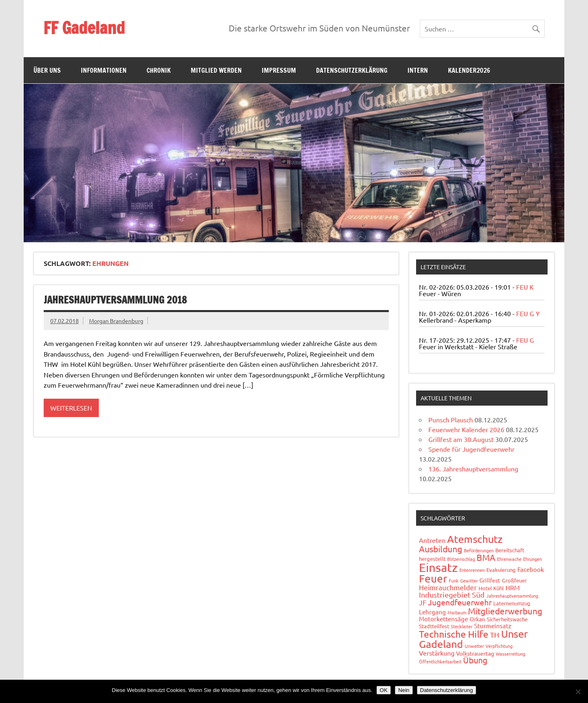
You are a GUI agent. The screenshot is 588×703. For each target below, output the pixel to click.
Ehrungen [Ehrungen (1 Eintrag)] (532, 559)
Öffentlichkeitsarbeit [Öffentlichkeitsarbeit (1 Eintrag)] (440, 661)
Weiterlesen (71, 408)
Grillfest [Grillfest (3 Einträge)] (490, 580)
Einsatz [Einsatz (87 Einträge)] (438, 567)
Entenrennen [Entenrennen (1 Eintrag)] (472, 570)
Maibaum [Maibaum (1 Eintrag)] (457, 612)
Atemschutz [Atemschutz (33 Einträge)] (475, 539)
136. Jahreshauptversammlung (473, 469)
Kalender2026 (469, 70)
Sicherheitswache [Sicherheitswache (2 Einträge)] (507, 619)
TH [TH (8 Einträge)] (495, 635)
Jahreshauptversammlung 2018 (115, 300)
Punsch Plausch (451, 420)
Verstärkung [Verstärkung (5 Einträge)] (437, 653)
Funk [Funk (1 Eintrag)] (454, 580)
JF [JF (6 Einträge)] (423, 602)
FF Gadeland (84, 28)
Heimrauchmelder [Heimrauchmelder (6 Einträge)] (448, 587)
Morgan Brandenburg (116, 321)
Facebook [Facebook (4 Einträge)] (531, 569)
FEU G (525, 340)
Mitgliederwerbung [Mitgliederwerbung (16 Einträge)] (505, 611)
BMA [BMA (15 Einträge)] (486, 557)
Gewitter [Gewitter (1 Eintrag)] (469, 580)
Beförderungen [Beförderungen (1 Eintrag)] (479, 550)
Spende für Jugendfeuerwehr (471, 449)
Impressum (279, 70)
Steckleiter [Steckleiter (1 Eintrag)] (462, 626)
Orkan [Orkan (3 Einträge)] (477, 619)
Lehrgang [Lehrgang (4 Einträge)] (432, 612)
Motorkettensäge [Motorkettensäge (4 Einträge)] (443, 619)
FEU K (525, 287)
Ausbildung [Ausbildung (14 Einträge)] (441, 549)
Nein (404, 690)
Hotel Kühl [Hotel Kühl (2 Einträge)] (491, 588)
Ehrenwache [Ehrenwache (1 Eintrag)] (509, 559)
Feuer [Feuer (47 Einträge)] (433, 579)
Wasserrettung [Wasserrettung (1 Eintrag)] (510, 654)
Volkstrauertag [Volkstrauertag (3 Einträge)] (475, 653)
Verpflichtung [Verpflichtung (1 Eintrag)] (499, 646)
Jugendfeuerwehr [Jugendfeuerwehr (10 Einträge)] (460, 602)
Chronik (159, 70)
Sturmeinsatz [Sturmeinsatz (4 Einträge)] (493, 626)
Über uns (47, 70)
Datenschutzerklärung (352, 70)
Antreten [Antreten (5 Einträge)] (432, 540)
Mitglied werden (216, 70)
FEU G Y (528, 313)
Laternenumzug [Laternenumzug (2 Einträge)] (512, 603)
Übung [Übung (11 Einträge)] (475, 660)
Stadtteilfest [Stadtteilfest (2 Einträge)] (434, 626)
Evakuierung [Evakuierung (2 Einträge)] (501, 570)
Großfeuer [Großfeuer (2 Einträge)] (514, 580)
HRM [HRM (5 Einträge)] (513, 587)
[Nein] (578, 692)
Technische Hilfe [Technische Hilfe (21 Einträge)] (454, 634)
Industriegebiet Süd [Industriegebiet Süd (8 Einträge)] (452, 595)
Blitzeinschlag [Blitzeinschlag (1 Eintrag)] (461, 559)
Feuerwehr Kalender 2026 (466, 429)
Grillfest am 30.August (461, 439)
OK (384, 690)
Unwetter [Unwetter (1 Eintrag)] (474, 646)
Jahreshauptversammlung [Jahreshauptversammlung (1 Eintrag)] (512, 596)
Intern (418, 70)
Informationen (104, 70)
